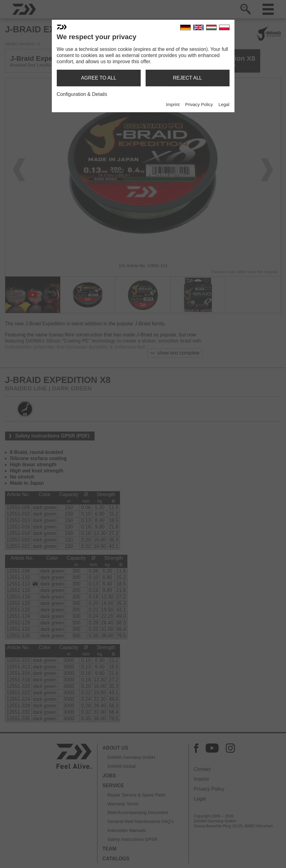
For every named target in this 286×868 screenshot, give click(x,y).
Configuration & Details (82, 94)
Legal (224, 105)
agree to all (98, 78)
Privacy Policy (199, 105)
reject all (188, 78)
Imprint (173, 105)
